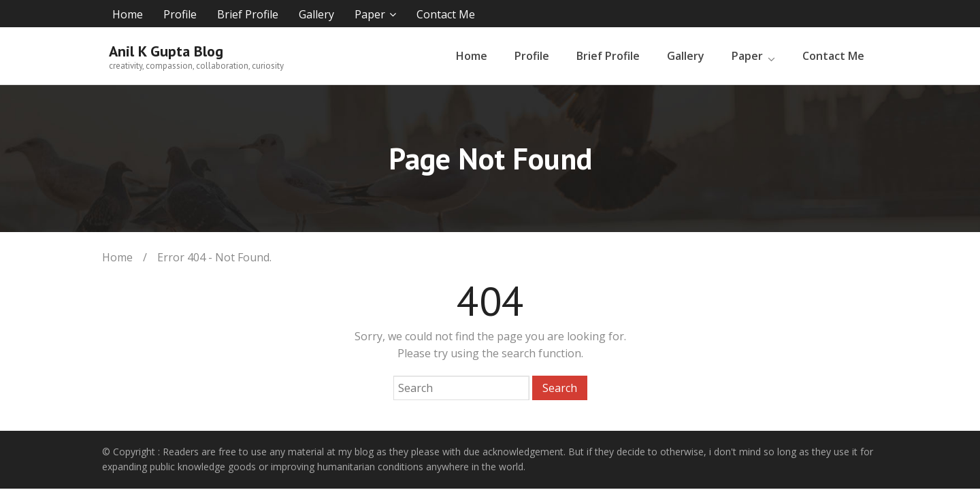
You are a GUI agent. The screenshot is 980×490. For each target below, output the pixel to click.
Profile (180, 14)
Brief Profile (248, 14)
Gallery (316, 14)
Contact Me (446, 14)
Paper (370, 14)
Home (128, 14)
